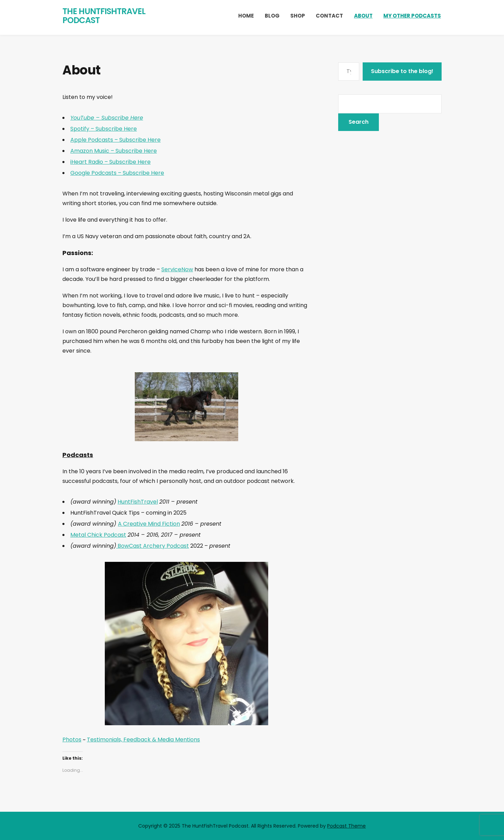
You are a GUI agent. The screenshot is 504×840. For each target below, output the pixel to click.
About (363, 16)
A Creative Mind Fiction (149, 524)
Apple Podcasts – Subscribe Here (115, 140)
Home (246, 16)
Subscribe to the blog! (402, 71)
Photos (72, 740)
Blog (272, 16)
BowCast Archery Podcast (153, 546)
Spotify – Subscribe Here (104, 129)
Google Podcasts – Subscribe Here (117, 173)
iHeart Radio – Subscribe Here (110, 162)
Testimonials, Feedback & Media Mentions (143, 740)
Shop (298, 16)
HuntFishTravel (138, 502)
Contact (329, 16)
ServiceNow (177, 269)
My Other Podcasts (412, 16)
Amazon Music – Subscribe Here (114, 151)
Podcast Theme (346, 826)
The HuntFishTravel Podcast (104, 16)
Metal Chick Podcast (98, 535)
